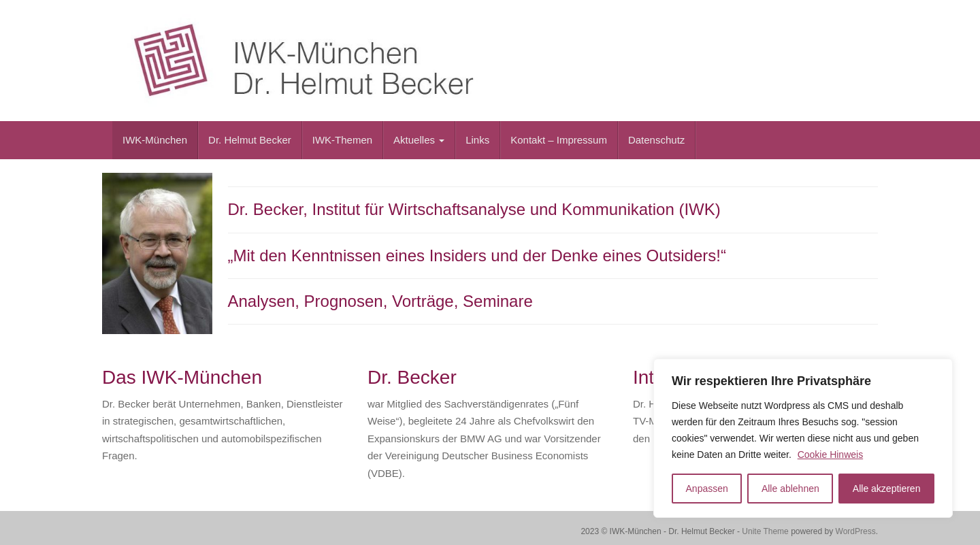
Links (477, 140)
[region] (803, 438)
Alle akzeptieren (887, 489)
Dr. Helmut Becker (250, 140)
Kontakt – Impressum (559, 140)
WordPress (856, 531)
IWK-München (155, 140)
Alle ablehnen (790, 489)
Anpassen (707, 489)
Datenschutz (656, 140)
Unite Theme (765, 531)
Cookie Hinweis (830, 455)
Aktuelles (419, 140)
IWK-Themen (342, 140)
